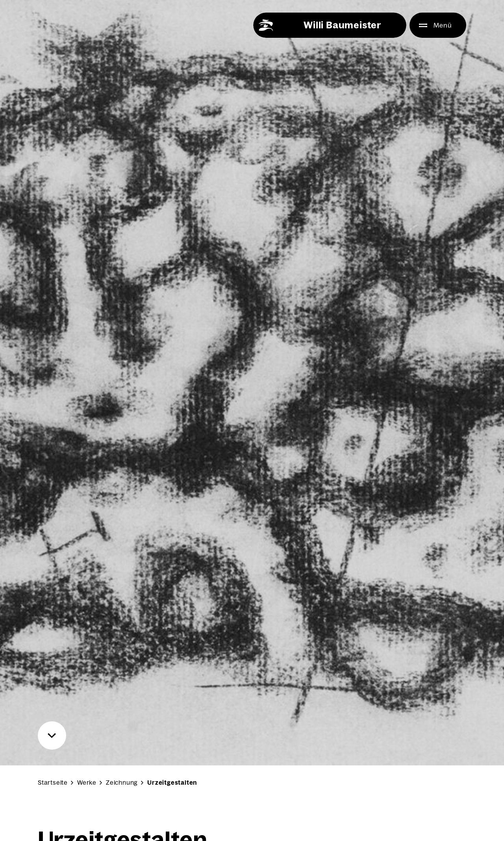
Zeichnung (122, 783)
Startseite (53, 783)
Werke (87, 783)
